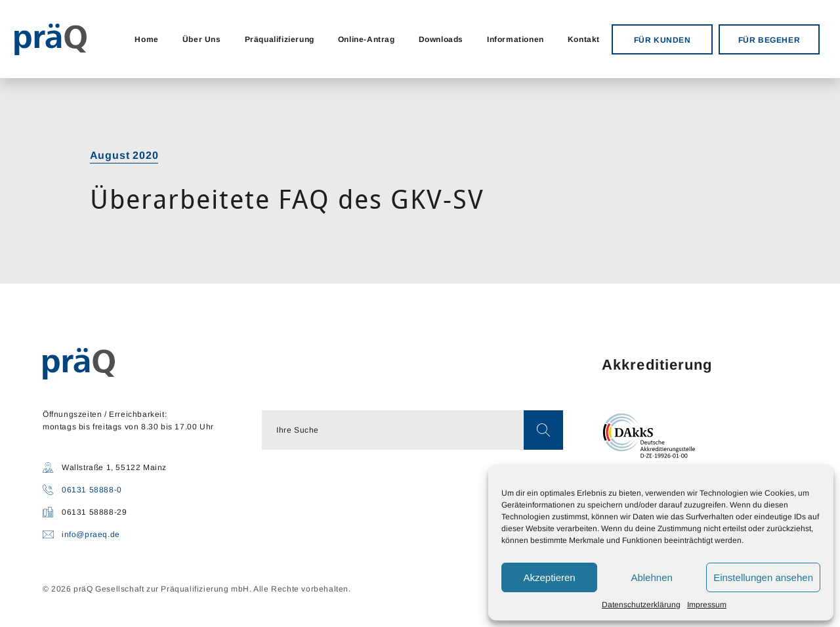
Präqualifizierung (280, 39)
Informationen (515, 39)
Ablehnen (651, 577)
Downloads (441, 39)
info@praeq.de (91, 534)
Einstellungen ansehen (763, 577)
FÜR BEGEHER (769, 40)
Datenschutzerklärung (641, 605)
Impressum (707, 605)
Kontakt (584, 39)
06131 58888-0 (92, 490)
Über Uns (202, 39)
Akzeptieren (549, 577)
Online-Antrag (367, 39)
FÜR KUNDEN (662, 40)
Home (146, 39)
